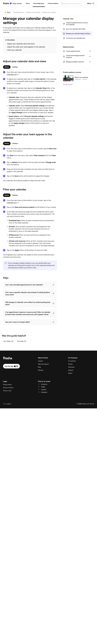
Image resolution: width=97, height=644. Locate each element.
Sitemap (41, 607)
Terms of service (8, 624)
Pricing (70, 600)
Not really (22, 578)
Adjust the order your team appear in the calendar (26, 47)
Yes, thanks (8, 578)
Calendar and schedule (33, 12)
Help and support (43, 600)
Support (71, 607)
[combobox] (72, 3)
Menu (91, 3)
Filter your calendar (14, 50)
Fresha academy (53, 3)
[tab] (7, 67)
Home (28, 3)
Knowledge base (39, 3)
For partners (72, 597)
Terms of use (7, 627)
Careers (40, 597)
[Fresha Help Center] (13, 3)
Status (70, 610)
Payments (71, 603)
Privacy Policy (7, 621)
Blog (39, 603)
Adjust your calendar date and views (21, 44)
